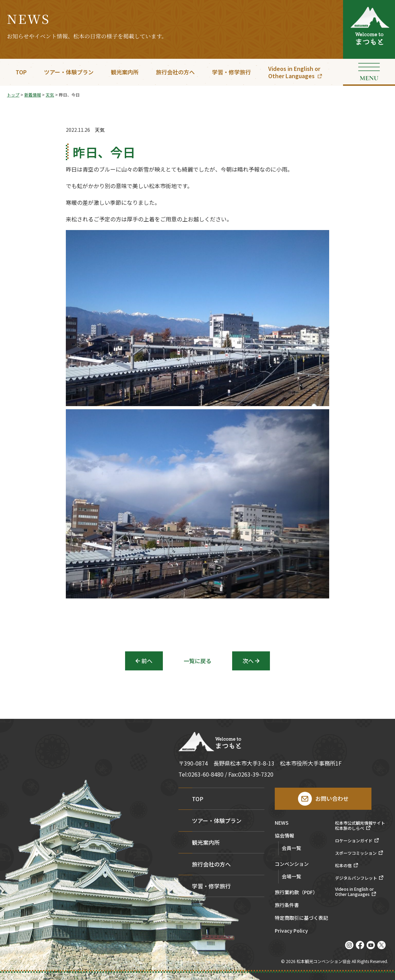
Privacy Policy (291, 931)
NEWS (282, 823)
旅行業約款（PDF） (296, 893)
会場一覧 (291, 876)
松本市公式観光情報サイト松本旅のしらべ (360, 826)
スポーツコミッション (356, 853)
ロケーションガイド (354, 841)
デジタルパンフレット (356, 878)
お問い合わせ (332, 798)
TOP (21, 72)
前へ (147, 661)
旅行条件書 (287, 905)
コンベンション (292, 864)
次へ (248, 661)
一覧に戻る (197, 661)
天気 (100, 130)
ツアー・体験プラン (69, 72)
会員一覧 (291, 848)
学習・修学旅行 (231, 72)
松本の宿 (343, 865)
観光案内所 (125, 72)
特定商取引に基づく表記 (301, 918)
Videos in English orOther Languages (294, 72)
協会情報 (284, 836)
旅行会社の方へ (175, 72)
